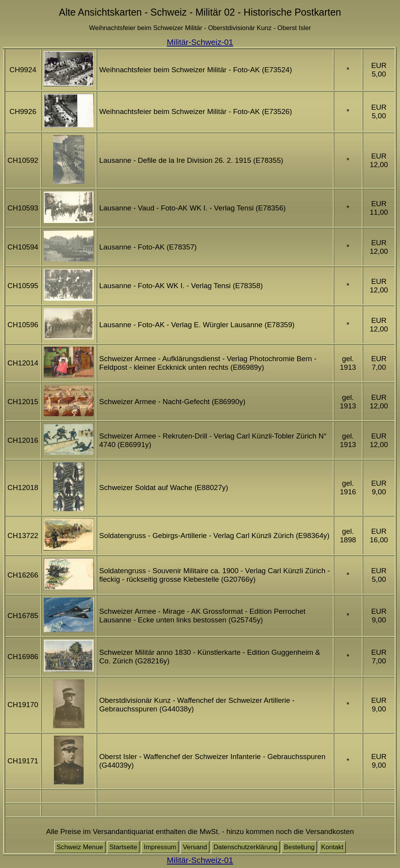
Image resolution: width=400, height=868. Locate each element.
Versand (195, 847)
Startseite (123, 847)
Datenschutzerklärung (245, 847)
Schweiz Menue (80, 847)
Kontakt (332, 847)
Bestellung (299, 847)
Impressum (160, 847)
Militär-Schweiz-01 (200, 42)
